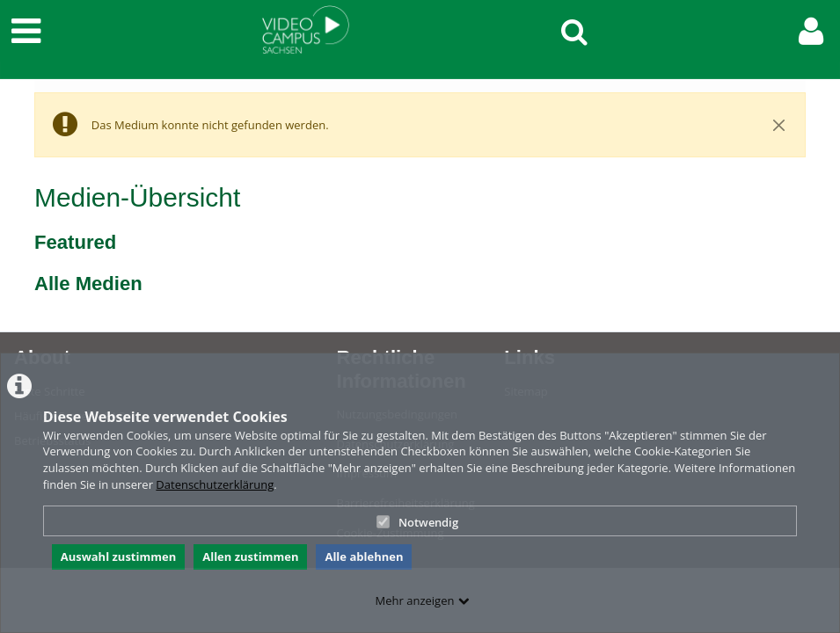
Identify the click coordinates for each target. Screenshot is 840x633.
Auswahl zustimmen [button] (119, 557)
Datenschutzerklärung (215, 484)
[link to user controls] (811, 31)
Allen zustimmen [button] (250, 557)
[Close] (779, 125)
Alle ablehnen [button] (364, 557)
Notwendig (417, 522)
